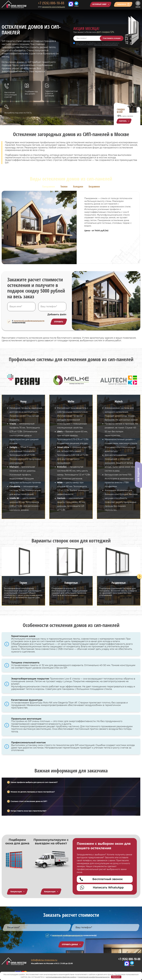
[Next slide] (140, 576)
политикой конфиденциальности (29, 321)
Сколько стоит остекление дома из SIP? (29, 801)
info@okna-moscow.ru (44, 960)
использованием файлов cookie (61, 977)
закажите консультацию (52, 7)
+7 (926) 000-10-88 (49, 3)
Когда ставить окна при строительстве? (28, 811)
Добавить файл (57, 314)
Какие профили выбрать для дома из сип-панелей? (34, 782)
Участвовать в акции (112, 38)
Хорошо (116, 977)
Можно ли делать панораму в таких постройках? (33, 792)
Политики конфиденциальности (106, 45)
